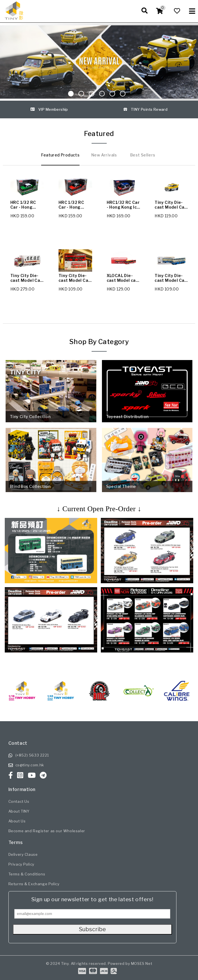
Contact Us (19, 801)
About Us (17, 821)
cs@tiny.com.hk (30, 765)
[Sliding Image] (99, 62)
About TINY (19, 811)
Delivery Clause (23, 854)
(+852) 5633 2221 (32, 755)
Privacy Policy (21, 864)
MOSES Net (142, 963)
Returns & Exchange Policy (34, 884)
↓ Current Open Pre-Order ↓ (99, 509)
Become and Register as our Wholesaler (47, 831)
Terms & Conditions (27, 874)
